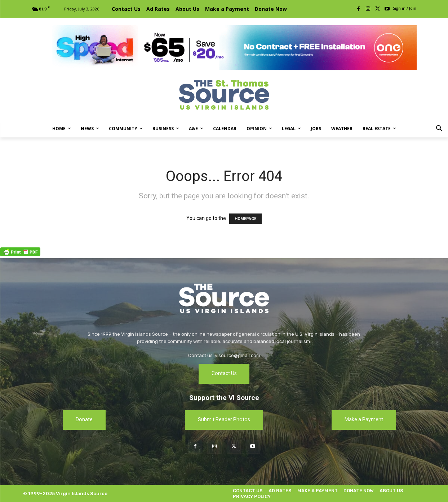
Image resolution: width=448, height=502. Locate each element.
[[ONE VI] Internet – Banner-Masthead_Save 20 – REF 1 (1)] (224, 48)
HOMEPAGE (245, 219)
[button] (439, 129)
